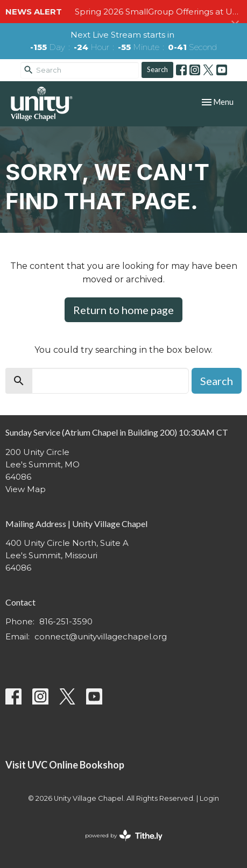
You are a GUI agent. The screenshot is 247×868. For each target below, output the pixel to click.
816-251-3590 (66, 621)
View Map (26, 489)
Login (209, 798)
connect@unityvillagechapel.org (101, 636)
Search (157, 69)
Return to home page (123, 310)
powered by (124, 835)
